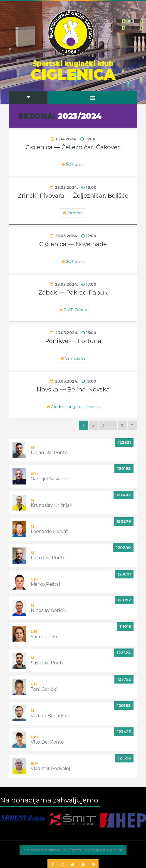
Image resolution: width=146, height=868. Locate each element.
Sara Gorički (44, 637)
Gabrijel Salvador (49, 479)
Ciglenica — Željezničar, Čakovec (73, 147)
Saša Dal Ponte (48, 663)
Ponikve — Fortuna (73, 341)
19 (123, 425)
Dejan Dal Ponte (49, 452)
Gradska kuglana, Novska (75, 407)
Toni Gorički (44, 689)
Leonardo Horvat (49, 531)
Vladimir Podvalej (50, 768)
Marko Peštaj (45, 584)
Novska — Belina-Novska (73, 389)
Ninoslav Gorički (49, 610)
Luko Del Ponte (48, 558)
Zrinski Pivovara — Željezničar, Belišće (73, 196)
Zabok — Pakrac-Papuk (73, 293)
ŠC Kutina (75, 164)
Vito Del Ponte (47, 742)
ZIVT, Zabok (75, 310)
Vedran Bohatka (48, 716)
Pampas (75, 213)
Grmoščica (75, 358)
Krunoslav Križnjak (52, 505)
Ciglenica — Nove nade (73, 244)
